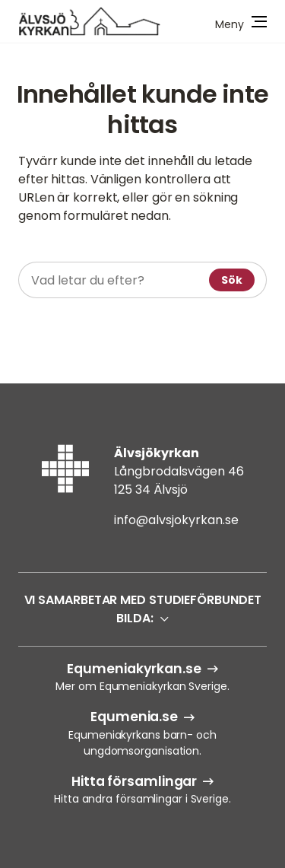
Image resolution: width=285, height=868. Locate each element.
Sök (232, 280)
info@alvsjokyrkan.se (176, 520)
